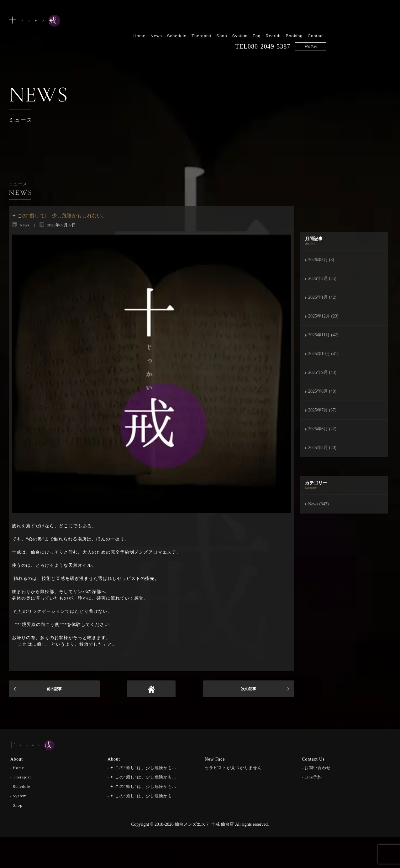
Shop (287, 21)
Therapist (266, 21)
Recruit (338, 21)
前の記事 (54, 689)
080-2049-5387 (334, 32)
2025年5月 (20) (322, 448)
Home (204, 21)
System (305, 21)
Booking (359, 21)
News (221, 21)
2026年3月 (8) (321, 260)
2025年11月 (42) (323, 335)
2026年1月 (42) (322, 297)
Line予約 (313, 776)
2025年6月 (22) (322, 429)
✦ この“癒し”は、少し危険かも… (143, 767)
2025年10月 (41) (323, 354)
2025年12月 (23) (323, 316)
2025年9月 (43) (322, 372)
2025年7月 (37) (322, 410)
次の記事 (249, 689)
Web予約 (376, 32)
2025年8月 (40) (322, 391)
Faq (321, 21)
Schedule (241, 21)
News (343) (318, 504)
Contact (381, 21)
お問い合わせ (318, 767)
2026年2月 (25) (322, 279)
